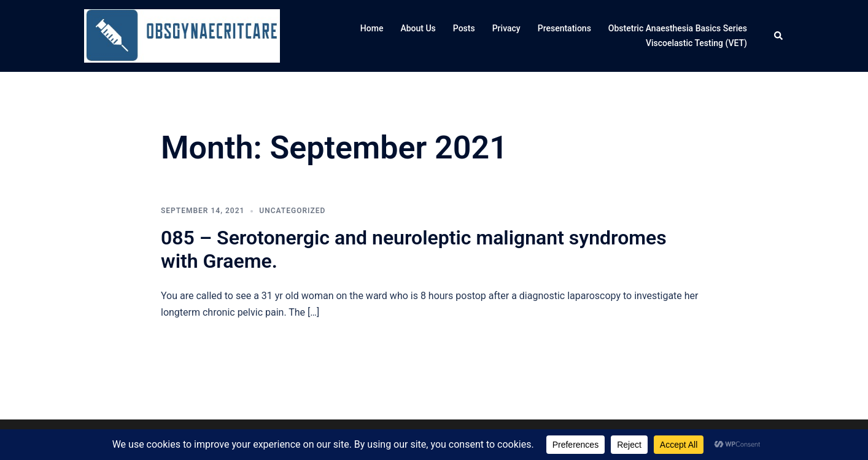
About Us (418, 28)
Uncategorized (292, 211)
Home (372, 28)
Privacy (506, 28)
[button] (779, 36)
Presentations (564, 28)
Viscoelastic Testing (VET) (696, 43)
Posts (464, 28)
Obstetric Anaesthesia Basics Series (678, 28)
